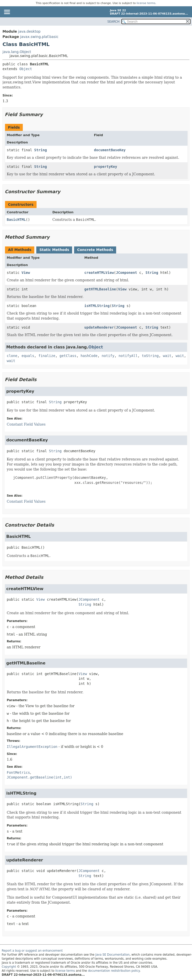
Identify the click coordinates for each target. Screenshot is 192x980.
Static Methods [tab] (54, 250)
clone (12, 356)
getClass (68, 356)
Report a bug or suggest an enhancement (32, 951)
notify (108, 356)
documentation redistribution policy (114, 971)
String (41, 150)
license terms (146, 3)
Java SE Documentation (113, 955)
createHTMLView (99, 273)
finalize (47, 356)
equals (28, 356)
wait (167, 356)
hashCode (89, 356)
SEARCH (114, 22)
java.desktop (29, 31)
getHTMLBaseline (100, 289)
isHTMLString (97, 306)
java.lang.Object (17, 52)
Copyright (9, 967)
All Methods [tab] (20, 250)
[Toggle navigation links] (7, 12)
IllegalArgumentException (32, 747)
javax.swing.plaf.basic (39, 37)
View (26, 273)
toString (150, 356)
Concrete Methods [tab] (95, 250)
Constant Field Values (26, 424)
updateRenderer (99, 327)
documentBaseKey (110, 150)
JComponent (126, 273)
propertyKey (106, 167)
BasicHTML (16, 220)
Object (26, 69)
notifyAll (128, 356)
